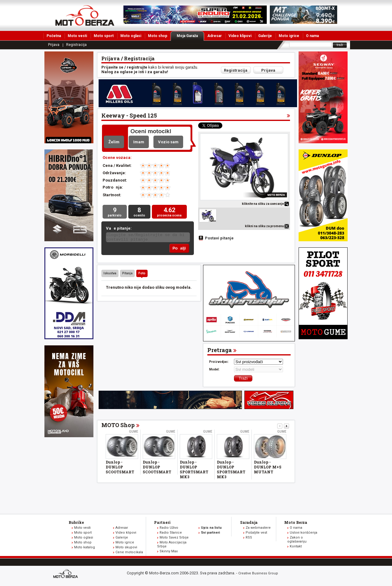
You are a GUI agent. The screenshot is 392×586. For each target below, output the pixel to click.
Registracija (76, 45)
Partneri (162, 524)
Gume (134, 433)
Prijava (54, 45)
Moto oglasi (131, 36)
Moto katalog (85, 548)
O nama (312, 36)
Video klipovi (240, 36)
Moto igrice (289, 36)
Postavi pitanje (219, 238)
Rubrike (76, 524)
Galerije (265, 36)
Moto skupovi (126, 548)
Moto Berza (296, 524)
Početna (54, 36)
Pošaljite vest (256, 534)
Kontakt (296, 548)
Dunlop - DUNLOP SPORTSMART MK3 (194, 471)
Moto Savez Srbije (174, 539)
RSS (249, 539)
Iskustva (110, 274)
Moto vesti (77, 36)
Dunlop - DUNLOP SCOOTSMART (120, 468)
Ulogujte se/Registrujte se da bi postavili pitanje (148, 238)
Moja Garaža (190, 36)
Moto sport (104, 36)
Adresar (215, 36)
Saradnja (249, 524)
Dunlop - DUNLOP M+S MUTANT (268, 468)
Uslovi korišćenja (303, 534)
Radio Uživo (169, 529)
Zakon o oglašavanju (297, 541)
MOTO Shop (118, 426)
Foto (142, 274)
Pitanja (127, 274)
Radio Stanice (171, 534)
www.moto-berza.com (66, 575)
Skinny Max (169, 552)
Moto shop (158, 36)
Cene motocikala (129, 553)
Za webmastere (258, 529)
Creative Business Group (258, 575)
